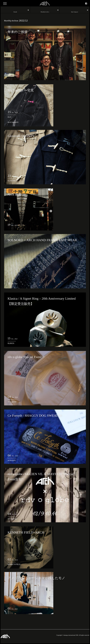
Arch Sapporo (13, 122)
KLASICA (11, 343)
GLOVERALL (12, 181)
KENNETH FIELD (14, 564)
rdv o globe (12, 402)
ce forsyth (12, 460)
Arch (9, 117)
